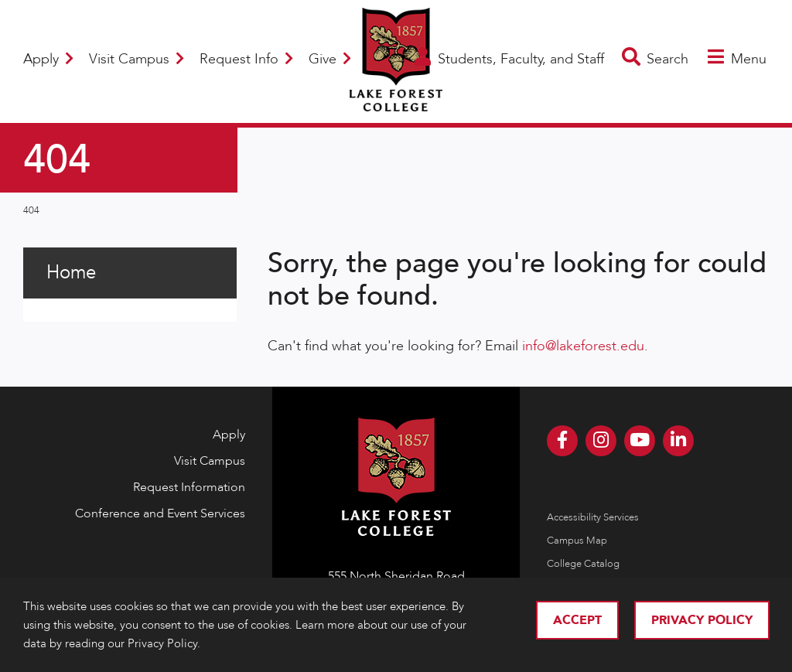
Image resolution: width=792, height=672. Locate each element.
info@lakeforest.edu (583, 346)
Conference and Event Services (160, 513)
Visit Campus (137, 59)
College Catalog (583, 564)
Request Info (246, 59)
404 (31, 210)
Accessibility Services (593, 517)
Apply (48, 59)
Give (330, 59)
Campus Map (577, 541)
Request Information (189, 487)
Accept (577, 620)
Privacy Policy (702, 620)
